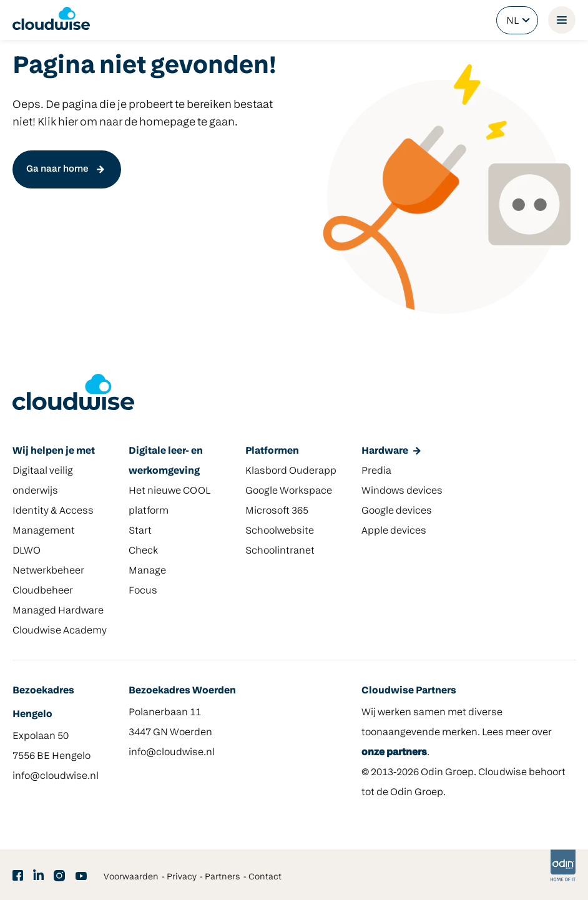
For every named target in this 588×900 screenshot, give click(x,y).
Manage (147, 571)
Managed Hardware (58, 611)
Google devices (397, 511)
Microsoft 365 (277, 511)
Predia (376, 471)
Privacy (182, 877)
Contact (265, 877)
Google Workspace (289, 491)
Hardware (385, 451)
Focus (143, 591)
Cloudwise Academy (60, 631)
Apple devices (394, 531)
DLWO (27, 551)
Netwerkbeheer (48, 571)
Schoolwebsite (280, 531)
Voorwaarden (131, 877)
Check (143, 551)
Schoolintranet (280, 551)
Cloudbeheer (43, 591)
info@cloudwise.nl (56, 776)
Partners (223, 877)
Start (140, 531)
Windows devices (402, 491)
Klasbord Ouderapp (291, 471)
